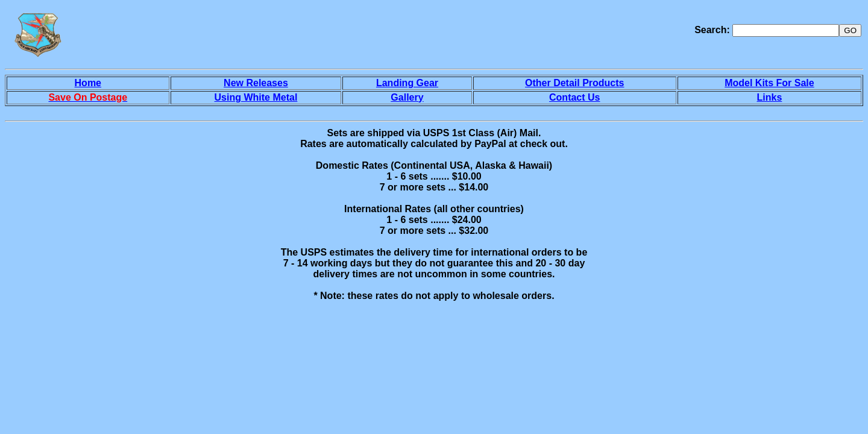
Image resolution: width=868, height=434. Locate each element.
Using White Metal (256, 97)
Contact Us (574, 97)
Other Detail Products (574, 83)
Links (770, 97)
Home (88, 83)
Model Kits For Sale (769, 83)
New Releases (256, 83)
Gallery (407, 97)
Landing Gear (407, 83)
